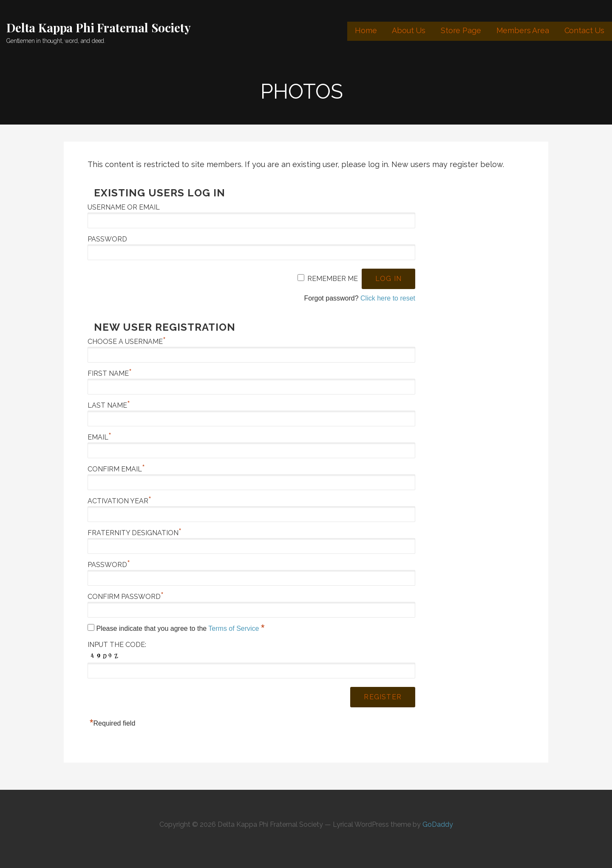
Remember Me (333, 279)
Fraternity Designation (135, 533)
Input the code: (117, 645)
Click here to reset (388, 298)
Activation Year (119, 501)
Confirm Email (116, 469)
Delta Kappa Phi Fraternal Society (99, 27)
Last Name (109, 405)
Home (366, 30)
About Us (409, 30)
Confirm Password (126, 597)
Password (107, 239)
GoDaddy (438, 824)
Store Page (461, 30)
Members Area (523, 30)
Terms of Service (235, 628)
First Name (110, 373)
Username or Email (124, 207)
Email (99, 437)
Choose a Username (127, 342)
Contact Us (584, 30)
